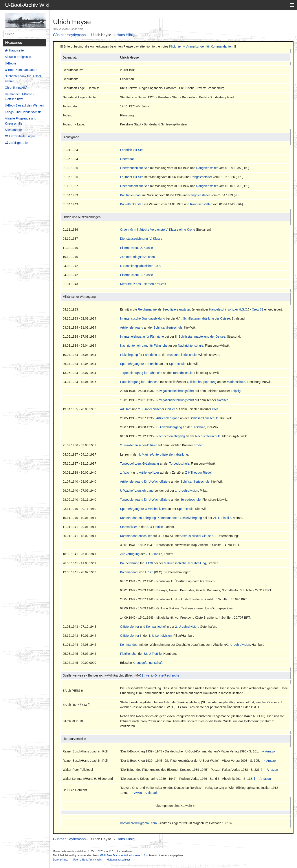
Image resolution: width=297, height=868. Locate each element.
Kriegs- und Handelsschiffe (23, 112)
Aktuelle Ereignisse (18, 57)
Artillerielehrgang (132, 327)
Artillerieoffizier (149, 473)
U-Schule (199, 427)
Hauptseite (16, 50)
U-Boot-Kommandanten (21, 70)
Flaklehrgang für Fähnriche (138, 355)
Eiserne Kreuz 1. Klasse (137, 275)
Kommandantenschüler (136, 536)
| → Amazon (268, 751)
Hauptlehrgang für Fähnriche (140, 382)
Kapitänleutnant (131, 195)
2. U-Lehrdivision (187, 627)
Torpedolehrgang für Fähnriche (141, 373)
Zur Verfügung (130, 554)
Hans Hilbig (126, 35)
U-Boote (10, 63)
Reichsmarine (147, 309)
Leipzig (236, 391)
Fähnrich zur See (132, 150)
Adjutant (126, 409)
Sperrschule (177, 364)
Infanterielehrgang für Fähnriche (142, 337)
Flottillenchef (129, 654)
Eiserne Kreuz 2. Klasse (137, 248)
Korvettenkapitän (132, 204)
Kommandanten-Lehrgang (138, 518)
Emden (199, 445)
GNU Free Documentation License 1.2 (122, 855)
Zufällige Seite (19, 143)
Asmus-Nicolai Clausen (197, 536)
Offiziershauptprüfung (202, 382)
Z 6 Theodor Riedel (198, 473)
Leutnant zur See (132, 177)
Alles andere (13, 130)
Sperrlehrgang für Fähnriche (139, 364)
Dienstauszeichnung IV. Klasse (141, 239)
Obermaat (127, 159)
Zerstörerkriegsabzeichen (137, 257)
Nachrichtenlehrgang (171, 436)
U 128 (149, 563)
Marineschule (236, 382)
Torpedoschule (182, 373)
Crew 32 (258, 309)
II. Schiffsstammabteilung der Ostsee (205, 318)
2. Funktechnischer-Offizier (157, 409)
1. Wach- (126, 473)
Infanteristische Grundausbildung (143, 318)
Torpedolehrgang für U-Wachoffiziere (145, 500)
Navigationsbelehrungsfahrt (175, 391)
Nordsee (223, 400)
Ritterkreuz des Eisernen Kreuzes (143, 284)
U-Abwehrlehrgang (169, 427)
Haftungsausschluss (119, 860)
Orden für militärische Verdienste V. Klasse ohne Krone (158, 230)
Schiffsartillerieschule (168, 327)
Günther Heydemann (69, 35)
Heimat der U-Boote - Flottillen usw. (19, 97)
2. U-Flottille (155, 527)
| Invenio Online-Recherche (160, 675)
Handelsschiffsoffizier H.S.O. (229, 309)
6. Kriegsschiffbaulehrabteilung (185, 563)
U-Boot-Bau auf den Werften (24, 105)
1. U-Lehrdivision (186, 491)
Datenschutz (60, 860)
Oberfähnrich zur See (135, 168)
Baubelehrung (130, 563)
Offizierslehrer (130, 627)
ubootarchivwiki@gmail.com (138, 823)
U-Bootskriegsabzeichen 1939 (141, 266)
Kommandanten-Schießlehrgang (180, 518)
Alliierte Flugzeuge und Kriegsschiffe (20, 121)
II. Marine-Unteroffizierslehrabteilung (163, 454)
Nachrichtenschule (191, 346)
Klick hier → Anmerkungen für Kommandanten (201, 46)
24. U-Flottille (222, 518)
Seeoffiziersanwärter (176, 309)
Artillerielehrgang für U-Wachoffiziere (145, 482)
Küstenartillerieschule (182, 355)
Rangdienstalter (207, 168)
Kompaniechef (156, 627)
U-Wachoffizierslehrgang (137, 491)
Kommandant (129, 572)
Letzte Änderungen (22, 136)
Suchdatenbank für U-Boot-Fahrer (24, 79)
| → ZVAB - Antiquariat (144, 793)
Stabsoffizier (129, 527)
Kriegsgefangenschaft (148, 663)
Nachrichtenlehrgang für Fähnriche (144, 346)
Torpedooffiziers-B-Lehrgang (139, 463)
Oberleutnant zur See (135, 186)
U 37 (161, 536)
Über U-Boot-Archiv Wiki (87, 860)
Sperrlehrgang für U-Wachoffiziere (143, 509)
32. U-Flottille (152, 654)
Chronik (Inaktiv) (16, 88)
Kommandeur (129, 645)
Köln (215, 409)
